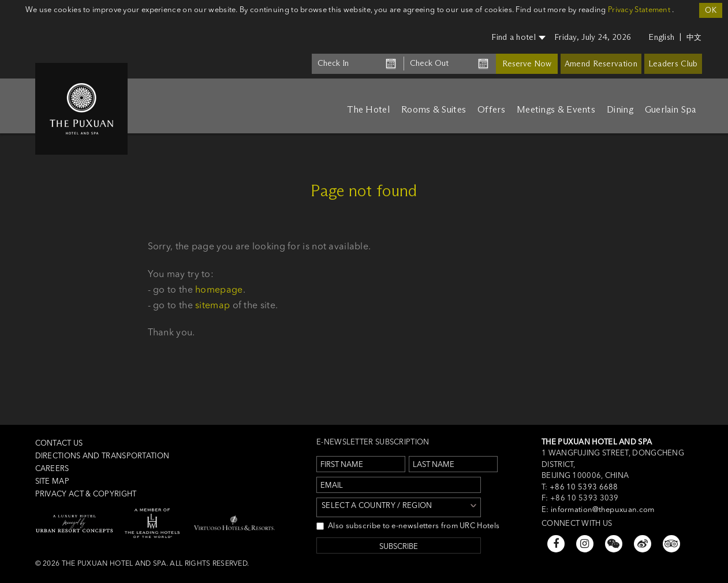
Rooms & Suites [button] (434, 109)
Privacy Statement (639, 9)
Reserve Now (527, 64)
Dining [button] (620, 109)
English (661, 37)
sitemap (212, 305)
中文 (694, 37)
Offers (491, 109)
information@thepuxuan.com (603, 509)
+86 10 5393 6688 (583, 487)
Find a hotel (518, 37)
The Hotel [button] (368, 109)
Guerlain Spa (671, 109)
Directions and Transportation (102, 455)
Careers (52, 468)
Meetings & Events (556, 109)
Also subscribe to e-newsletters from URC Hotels (408, 525)
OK (711, 10)
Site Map (52, 481)
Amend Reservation (601, 64)
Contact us (59, 443)
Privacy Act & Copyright (86, 494)
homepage (219, 289)
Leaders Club (673, 64)
